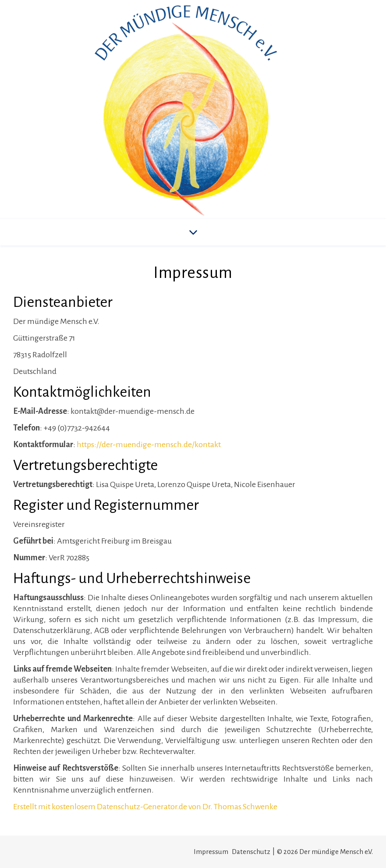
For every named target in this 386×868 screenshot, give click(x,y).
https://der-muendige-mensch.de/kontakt (149, 445)
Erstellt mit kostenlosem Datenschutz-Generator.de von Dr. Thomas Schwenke (145, 807)
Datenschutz (251, 852)
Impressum (211, 852)
